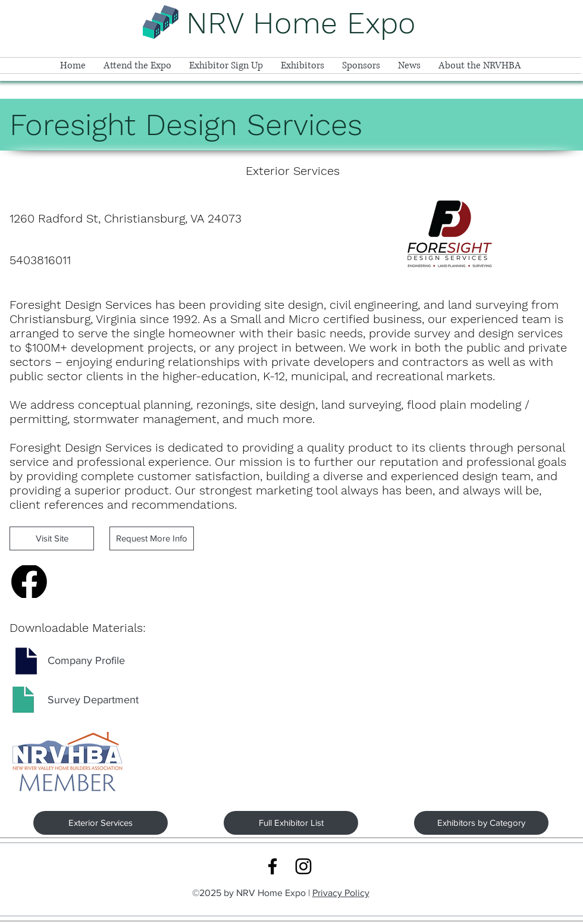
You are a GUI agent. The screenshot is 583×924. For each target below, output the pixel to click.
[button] (137, 65)
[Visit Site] (52, 538)
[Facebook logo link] (272, 866)
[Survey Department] (93, 700)
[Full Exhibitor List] (291, 823)
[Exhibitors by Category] (481, 823)
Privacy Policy (341, 893)
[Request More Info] (152, 538)
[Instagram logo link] (303, 866)
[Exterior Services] (101, 823)
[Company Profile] (86, 661)
